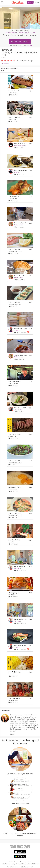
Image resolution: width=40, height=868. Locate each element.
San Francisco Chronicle (22, 146)
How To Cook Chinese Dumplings (15, 302)
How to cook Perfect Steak (15, 434)
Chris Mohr (18, 568)
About (11, 860)
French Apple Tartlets (21, 276)
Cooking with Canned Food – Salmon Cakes (21, 566)
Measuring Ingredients (21, 223)
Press (16, 860)
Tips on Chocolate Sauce (21, 355)
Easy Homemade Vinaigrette (21, 144)
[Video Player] (20, 18)
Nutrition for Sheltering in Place (20, 33)
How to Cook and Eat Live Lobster (15, 699)
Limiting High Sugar (20, 329)
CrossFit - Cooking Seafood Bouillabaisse (15, 540)
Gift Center (35, 862)
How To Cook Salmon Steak (15, 249)
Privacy (13, 862)
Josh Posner (18, 410)
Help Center (27, 860)
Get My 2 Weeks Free (20, 41)
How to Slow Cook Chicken (15, 197)
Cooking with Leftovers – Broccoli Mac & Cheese (21, 619)
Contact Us (6, 862)
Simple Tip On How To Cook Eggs (15, 487)
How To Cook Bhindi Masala (15, 461)
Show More (5, 63)
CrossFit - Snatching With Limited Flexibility (15, 117)
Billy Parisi (17, 172)
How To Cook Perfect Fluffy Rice (15, 672)
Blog (29, 862)
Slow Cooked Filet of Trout (21, 408)
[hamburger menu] (2, 2)
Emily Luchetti (19, 225)
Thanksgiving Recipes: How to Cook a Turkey (15, 593)
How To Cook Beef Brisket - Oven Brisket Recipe (15, 91)
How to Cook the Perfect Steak (15, 382)
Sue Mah (17, 330)
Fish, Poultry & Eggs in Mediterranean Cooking (21, 646)
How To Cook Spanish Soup (15, 514)
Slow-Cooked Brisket (21, 170)
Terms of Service (21, 862)
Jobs (20, 860)
